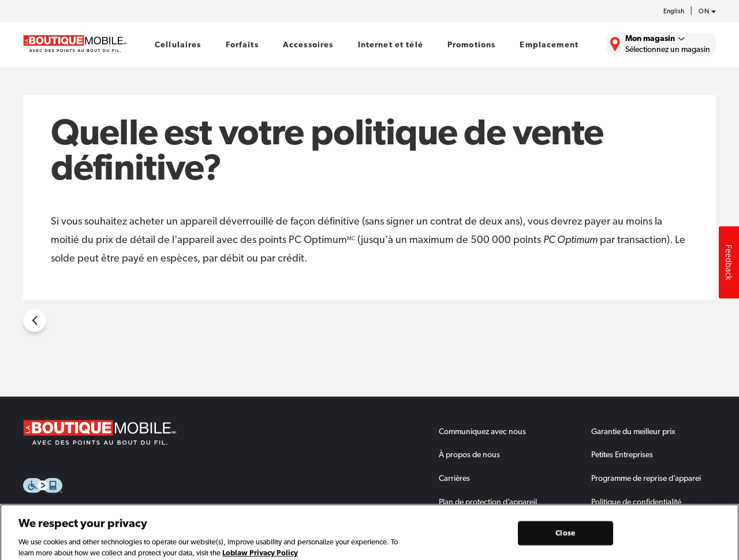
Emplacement (549, 44)
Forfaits (242, 44)
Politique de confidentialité (636, 502)
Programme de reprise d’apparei (646, 478)
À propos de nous (469, 454)
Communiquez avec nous (482, 431)
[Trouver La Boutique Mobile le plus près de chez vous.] (661, 44)
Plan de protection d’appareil (488, 502)
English (674, 11)
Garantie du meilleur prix (633, 431)
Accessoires (308, 44)
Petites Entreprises (622, 454)
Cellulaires (178, 44)
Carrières (454, 478)
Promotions (471, 44)
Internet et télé (391, 44)
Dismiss (722, 513)
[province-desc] (704, 12)
